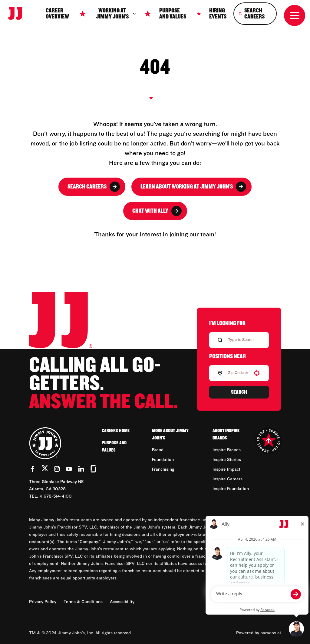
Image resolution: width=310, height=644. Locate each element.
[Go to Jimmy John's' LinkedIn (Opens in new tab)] (81, 469)
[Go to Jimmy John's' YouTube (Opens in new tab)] (69, 469)
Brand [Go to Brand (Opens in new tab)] (158, 450)
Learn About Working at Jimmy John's (193, 187)
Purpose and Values (173, 14)
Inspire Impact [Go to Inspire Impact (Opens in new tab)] (226, 469)
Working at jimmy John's (116, 14)
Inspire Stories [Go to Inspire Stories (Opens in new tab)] (227, 460)
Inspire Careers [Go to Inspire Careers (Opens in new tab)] (228, 479)
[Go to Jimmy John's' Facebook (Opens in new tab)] (33, 469)
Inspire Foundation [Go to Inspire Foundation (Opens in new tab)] (231, 489)
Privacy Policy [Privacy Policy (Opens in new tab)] (43, 602)
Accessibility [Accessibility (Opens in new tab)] (122, 602)
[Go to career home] (19, 14)
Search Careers (94, 187)
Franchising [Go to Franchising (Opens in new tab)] (163, 469)
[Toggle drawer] (295, 15)
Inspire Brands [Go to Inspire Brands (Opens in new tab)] (227, 450)
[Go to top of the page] (268, 441)
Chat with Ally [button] (157, 211)
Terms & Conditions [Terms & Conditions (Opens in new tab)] (83, 602)
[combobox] (238, 373)
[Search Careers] (255, 14)
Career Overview (57, 14)
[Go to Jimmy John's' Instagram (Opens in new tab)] (57, 469)
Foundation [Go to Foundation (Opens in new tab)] (163, 460)
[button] (257, 373)
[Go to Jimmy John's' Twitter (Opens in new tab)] (45, 469)
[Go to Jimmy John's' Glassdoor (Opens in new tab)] (93, 469)
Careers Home (116, 431)
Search (239, 392)
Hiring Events (218, 14)
